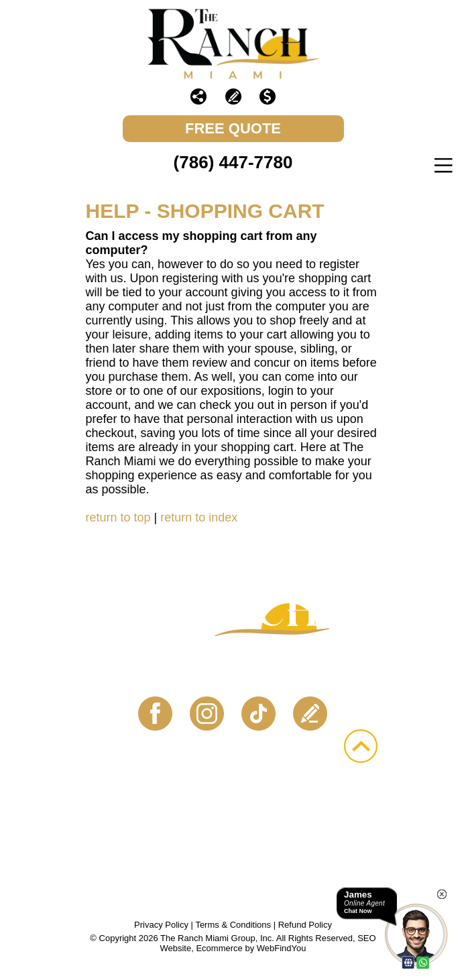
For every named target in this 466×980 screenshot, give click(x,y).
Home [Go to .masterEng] (116, 804)
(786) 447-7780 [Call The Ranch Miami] (233, 162)
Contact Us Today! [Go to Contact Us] (233, 674)
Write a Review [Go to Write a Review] (233, 97)
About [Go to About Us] (183, 804)
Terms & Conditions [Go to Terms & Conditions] (233, 925)
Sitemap (323, 819)
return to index (199, 517)
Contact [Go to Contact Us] (236, 819)
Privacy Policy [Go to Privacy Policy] (161, 925)
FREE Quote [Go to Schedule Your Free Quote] (233, 128)
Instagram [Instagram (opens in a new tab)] (207, 714)
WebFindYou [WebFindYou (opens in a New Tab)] (282, 948)
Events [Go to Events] (257, 804)
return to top (118, 517)
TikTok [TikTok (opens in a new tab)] (259, 714)
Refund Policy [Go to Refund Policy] (305, 925)
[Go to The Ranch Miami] (233, 44)
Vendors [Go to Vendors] (147, 819)
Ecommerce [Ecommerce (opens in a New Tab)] (219, 948)
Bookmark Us (233, 835)
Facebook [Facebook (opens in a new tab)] (156, 714)
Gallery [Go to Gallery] (339, 804)
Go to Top (361, 746)
